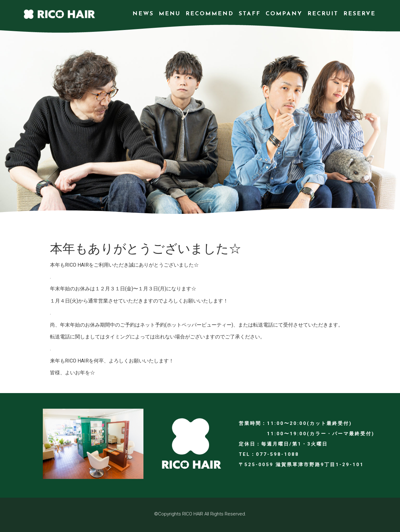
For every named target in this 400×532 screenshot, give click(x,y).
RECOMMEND (210, 14)
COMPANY (284, 14)
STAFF (250, 14)
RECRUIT (323, 14)
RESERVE (360, 14)
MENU (170, 14)
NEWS (143, 14)
